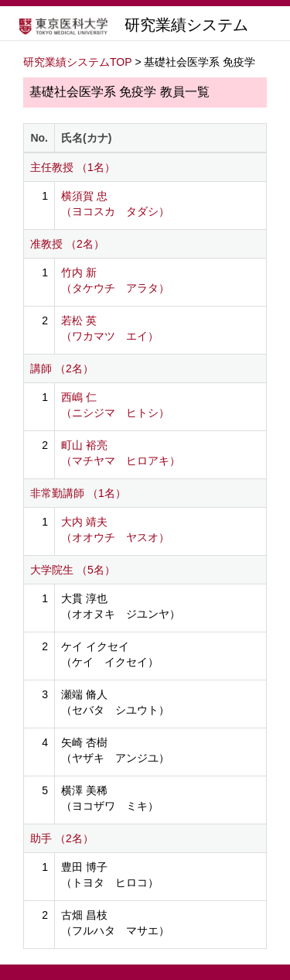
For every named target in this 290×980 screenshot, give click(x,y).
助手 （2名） (62, 838)
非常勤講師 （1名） (78, 493)
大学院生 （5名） (73, 570)
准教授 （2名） (67, 244)
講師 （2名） (62, 368)
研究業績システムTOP (78, 62)
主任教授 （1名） (73, 167)
